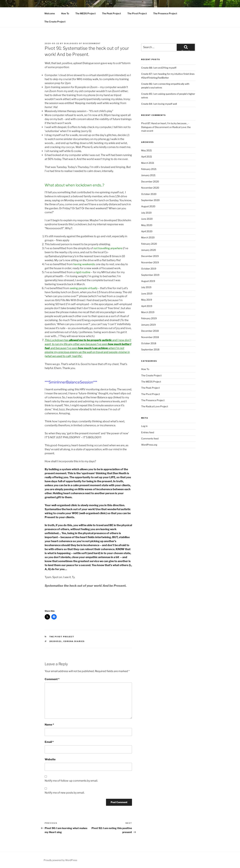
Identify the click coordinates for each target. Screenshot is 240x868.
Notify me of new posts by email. (65, 793)
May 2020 (147, 225)
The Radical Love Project (155, 406)
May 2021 (146, 150)
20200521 (56, 641)
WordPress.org (149, 445)
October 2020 (149, 194)
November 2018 (150, 337)
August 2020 (148, 206)
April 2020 (147, 231)
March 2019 (148, 312)
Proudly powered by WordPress (60, 860)
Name (49, 725)
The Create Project (55, 22)
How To (65, 13)
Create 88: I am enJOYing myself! (159, 68)
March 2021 (148, 163)
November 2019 (150, 262)
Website (50, 759)
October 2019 (149, 269)
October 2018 (149, 343)
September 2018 (150, 349)
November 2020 (150, 188)
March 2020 (148, 237)
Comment (52, 679)
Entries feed (148, 432)
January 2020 (149, 250)
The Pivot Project (137, 13)
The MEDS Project (85, 13)
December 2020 (150, 182)
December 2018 (150, 331)
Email (49, 742)
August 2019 (148, 281)
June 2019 (147, 294)
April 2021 (147, 157)
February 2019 (149, 318)
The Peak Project (111, 13)
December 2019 (150, 256)
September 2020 (150, 200)
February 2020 (149, 244)
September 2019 (150, 275)
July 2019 (146, 287)
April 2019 (147, 306)
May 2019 (147, 300)
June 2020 (147, 219)
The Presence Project (165, 13)
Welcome (50, 13)
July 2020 (146, 213)
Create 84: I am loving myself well (159, 104)
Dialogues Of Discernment (82, 43)
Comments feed (150, 438)
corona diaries (74, 641)
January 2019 (148, 325)
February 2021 (149, 169)
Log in (144, 426)
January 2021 (148, 175)
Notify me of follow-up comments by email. (71, 781)
